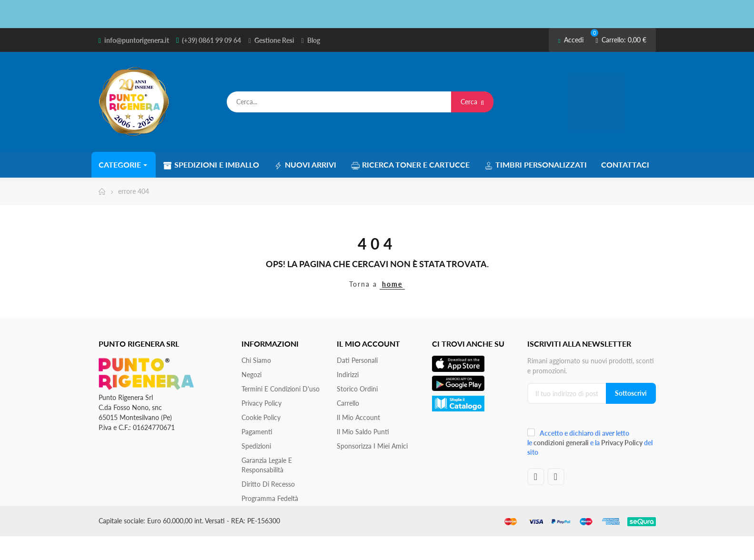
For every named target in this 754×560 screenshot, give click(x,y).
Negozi (251, 375)
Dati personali (357, 360)
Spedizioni (256, 446)
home (392, 284)
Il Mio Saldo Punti (363, 432)
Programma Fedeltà (270, 498)
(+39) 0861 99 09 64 (211, 40)
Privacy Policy (261, 403)
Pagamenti (257, 432)
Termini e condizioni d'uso (281, 389)
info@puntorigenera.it (137, 40)
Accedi (571, 40)
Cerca (472, 102)
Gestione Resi (274, 40)
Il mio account (358, 417)
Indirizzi (348, 375)
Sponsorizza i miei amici (372, 446)
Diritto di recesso (268, 484)
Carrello (348, 403)
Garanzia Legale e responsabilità (267, 465)
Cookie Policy (261, 417)
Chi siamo (256, 360)
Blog (314, 40)
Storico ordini (357, 389)
